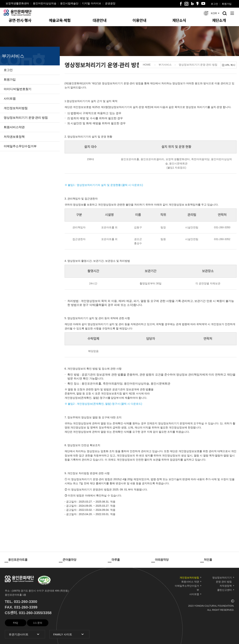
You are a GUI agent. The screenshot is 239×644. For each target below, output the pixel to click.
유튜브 (203, 3)
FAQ (15, 623)
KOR (214, 13)
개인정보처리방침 (16, 108)
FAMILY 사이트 (61, 634)
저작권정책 (226, 586)
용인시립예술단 (69, 3)
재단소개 (219, 21)
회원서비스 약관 (190, 582)
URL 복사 (230, 65)
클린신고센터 (224, 590)
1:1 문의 (38, 623)
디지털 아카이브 (92, 3)
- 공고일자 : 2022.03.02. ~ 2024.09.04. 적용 (90, 510)
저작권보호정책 (14, 137)
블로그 (192, 4)
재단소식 (179, 21)
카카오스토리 (197, 4)
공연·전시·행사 (20, 21)
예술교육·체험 (60, 21)
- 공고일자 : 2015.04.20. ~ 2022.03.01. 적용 (90, 514)
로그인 (214, 4)
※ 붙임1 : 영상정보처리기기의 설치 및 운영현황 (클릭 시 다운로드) (104, 185)
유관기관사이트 (17, 634)
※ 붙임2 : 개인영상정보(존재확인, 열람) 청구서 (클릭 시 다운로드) (103, 404)
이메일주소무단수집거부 (20, 146)
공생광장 (110, 3)
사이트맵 (10, 99)
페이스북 (181, 4)
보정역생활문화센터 (17, 3)
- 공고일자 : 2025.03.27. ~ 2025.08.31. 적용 (90, 502)
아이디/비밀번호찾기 (18, 89)
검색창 (225, 13)
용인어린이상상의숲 (45, 3)
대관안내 (100, 21)
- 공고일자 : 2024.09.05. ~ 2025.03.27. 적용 (90, 506)
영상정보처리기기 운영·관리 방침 (26, 118)
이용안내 (139, 21)
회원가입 (227, 4)
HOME (147, 65)
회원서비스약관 (14, 127)
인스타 (186, 4)
